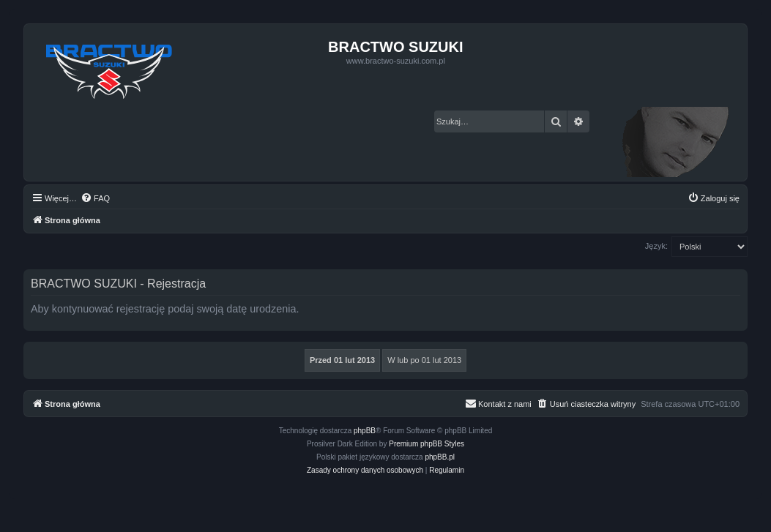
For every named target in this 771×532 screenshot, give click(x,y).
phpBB (365, 431)
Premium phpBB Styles (427, 444)
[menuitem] (95, 198)
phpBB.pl (440, 457)
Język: (656, 246)
